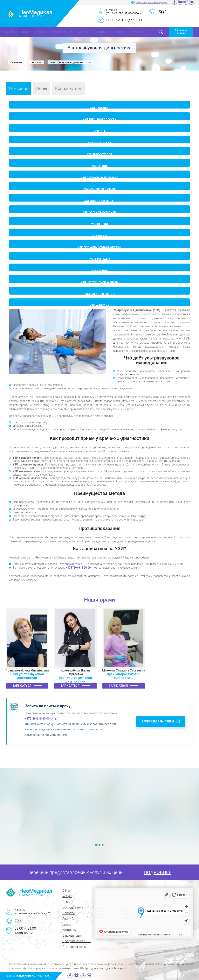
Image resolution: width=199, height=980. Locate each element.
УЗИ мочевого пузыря (99, 189)
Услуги (25, 32)
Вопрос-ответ (69, 88)
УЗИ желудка (99, 305)
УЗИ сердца (99, 270)
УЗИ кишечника (100, 142)
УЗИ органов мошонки (100, 212)
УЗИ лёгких (99, 166)
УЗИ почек (100, 235)
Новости (84, 32)
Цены (41, 32)
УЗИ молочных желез (99, 200)
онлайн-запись (74, 564)
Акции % (103, 32)
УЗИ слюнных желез (99, 293)
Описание (19, 88)
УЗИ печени (99, 224)
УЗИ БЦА (99, 131)
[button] (96, 845)
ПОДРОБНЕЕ (157, 872)
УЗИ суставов (99, 107)
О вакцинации (72, 936)
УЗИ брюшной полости (99, 119)
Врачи (119, 32)
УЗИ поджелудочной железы (100, 247)
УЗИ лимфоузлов (99, 154)
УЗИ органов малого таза (99, 177)
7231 (19, 921)
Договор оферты (74, 947)
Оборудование (61, 32)
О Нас (10, 32)
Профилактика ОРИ (76, 941)
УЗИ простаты (99, 259)
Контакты (137, 32)
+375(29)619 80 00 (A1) (40, 719)
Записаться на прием (158, 721)
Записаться (22, 686)
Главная (16, 62)
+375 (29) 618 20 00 (78, 568)
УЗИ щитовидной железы (100, 282)
